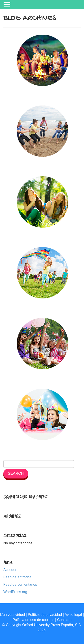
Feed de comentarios (20, 584)
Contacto (64, 620)
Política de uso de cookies (33, 620)
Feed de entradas (17, 577)
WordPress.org (15, 592)
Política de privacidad (45, 615)
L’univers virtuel (13, 615)
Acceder (10, 570)
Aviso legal (73, 615)
